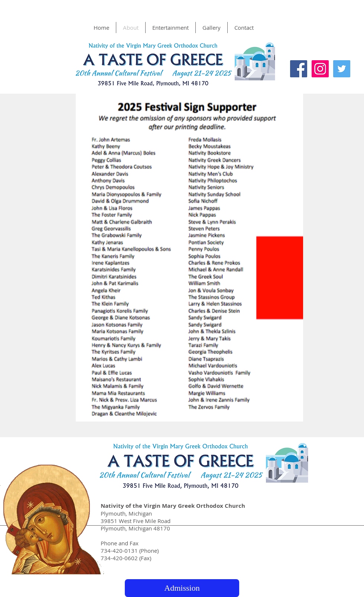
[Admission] (182, 588)
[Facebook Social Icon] (299, 69)
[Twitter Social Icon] (342, 69)
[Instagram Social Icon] (320, 69)
